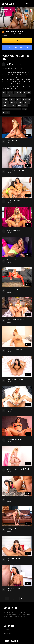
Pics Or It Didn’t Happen (15, 170)
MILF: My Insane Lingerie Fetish (18, 469)
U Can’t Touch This (14, 230)
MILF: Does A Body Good (15, 350)
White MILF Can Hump (15, 439)
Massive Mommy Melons (16, 320)
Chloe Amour (13, 69)
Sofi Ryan (21, 69)
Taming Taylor (12, 529)
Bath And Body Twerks (15, 379)
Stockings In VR (12, 290)
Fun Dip (10, 409)
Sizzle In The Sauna (14, 559)
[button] (27, 4)
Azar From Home (13, 499)
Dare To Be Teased (14, 140)
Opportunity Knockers (15, 200)
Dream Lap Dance (13, 260)
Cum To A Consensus (14, 588)
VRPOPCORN (8, 4)
